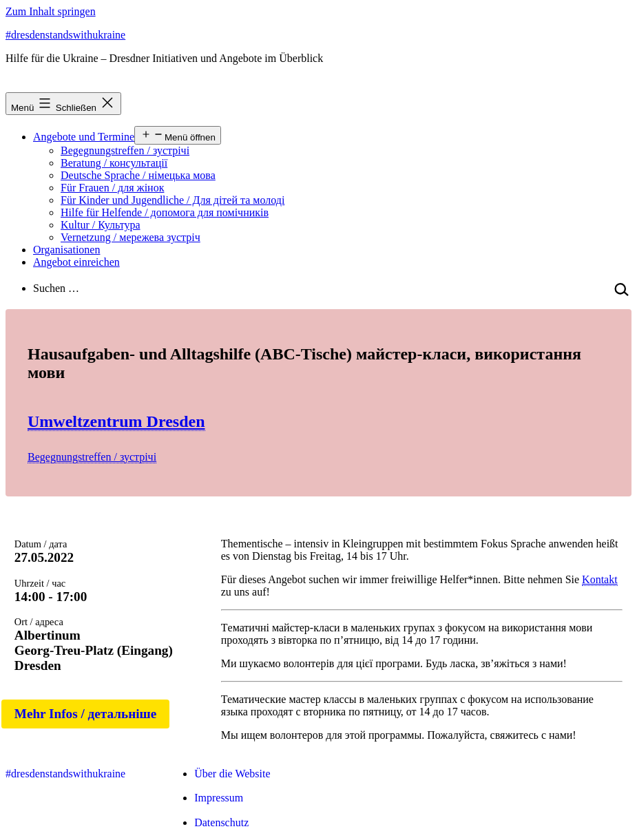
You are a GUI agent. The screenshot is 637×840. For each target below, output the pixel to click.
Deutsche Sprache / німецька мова (138, 175)
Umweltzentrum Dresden (116, 421)
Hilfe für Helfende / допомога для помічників (165, 212)
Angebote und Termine (84, 137)
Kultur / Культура (101, 225)
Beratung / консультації (114, 163)
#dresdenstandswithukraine (65, 35)
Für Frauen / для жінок (112, 188)
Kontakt (600, 579)
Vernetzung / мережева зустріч (130, 237)
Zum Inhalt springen (51, 11)
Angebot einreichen (76, 262)
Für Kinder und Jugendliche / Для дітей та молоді (173, 200)
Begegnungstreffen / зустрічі (125, 150)
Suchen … (56, 288)
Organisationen (66, 250)
